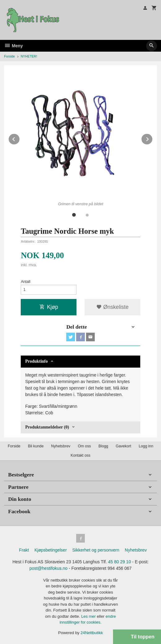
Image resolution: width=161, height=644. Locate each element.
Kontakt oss (80, 455)
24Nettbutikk (92, 633)
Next (153, 138)
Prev (20, 138)
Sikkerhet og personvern (96, 550)
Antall (26, 282)
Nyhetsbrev (61, 446)
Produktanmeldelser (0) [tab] (47, 427)
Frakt (24, 550)
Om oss (84, 446)
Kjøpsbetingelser (50, 550)
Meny (13, 46)
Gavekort (124, 446)
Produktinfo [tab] (36, 361)
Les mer (89, 616)
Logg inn (146, 446)
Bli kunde (36, 446)
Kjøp (49, 307)
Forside (9, 56)
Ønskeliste (113, 307)
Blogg (103, 446)
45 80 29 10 (120, 562)
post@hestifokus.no (48, 568)
